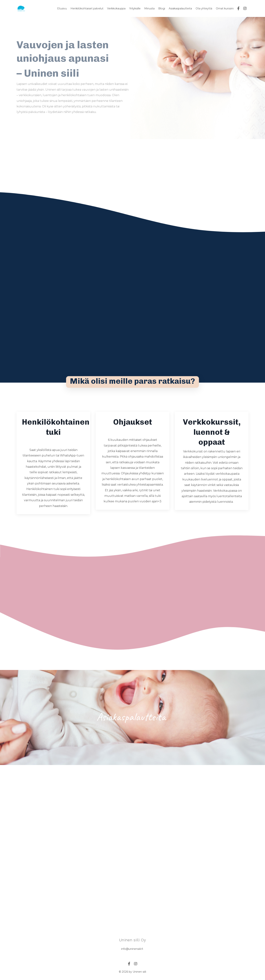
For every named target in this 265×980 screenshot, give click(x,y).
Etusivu (63, 8)
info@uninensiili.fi (132, 949)
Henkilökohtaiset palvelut (87, 8)
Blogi (162, 8)
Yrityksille (135, 8)
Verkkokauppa (116, 8)
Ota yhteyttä (204, 8)
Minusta (150, 8)
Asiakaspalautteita (180, 8)
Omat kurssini (225, 8)
